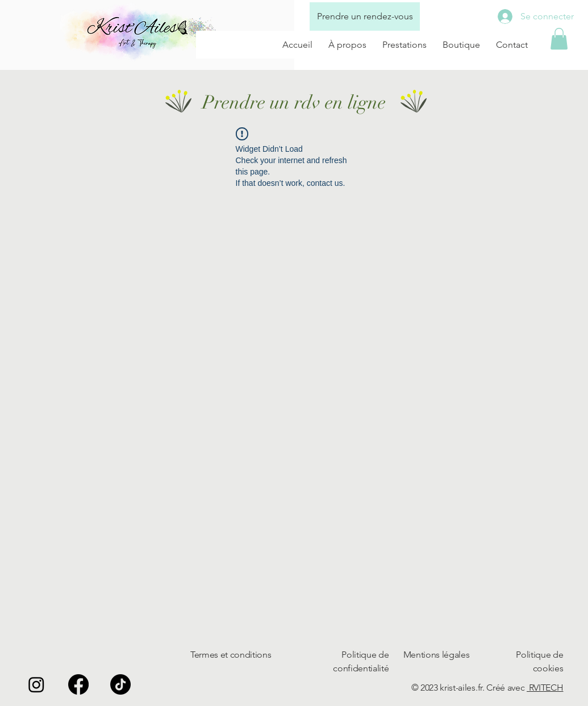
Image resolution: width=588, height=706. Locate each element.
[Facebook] (78, 684)
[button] (559, 39)
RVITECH (545, 688)
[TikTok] (120, 684)
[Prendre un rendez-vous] (365, 16)
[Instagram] (36, 684)
